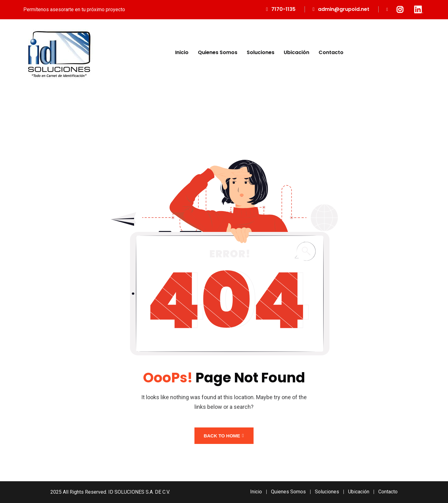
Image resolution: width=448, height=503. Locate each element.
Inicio (182, 52)
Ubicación (296, 52)
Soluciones (261, 52)
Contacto (331, 52)
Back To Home (224, 436)
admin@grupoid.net (344, 9)
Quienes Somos (218, 52)
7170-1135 (283, 9)
